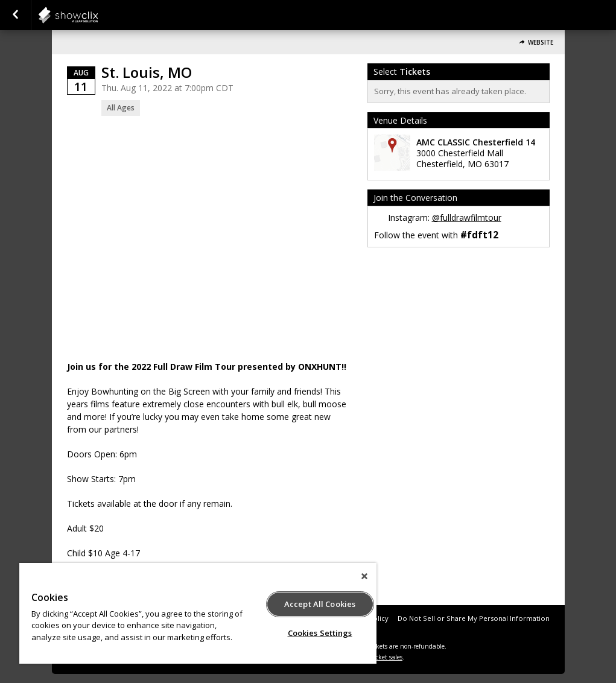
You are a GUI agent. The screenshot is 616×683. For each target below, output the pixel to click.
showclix (98, 15)
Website (541, 43)
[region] (198, 613)
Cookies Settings (320, 633)
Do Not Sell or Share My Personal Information (474, 618)
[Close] (364, 576)
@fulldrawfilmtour (467, 218)
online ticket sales (377, 657)
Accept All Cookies (320, 604)
